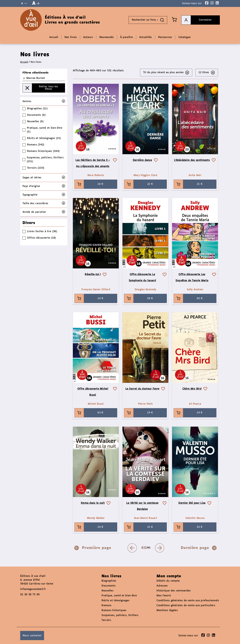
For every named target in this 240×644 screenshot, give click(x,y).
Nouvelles (108, 591)
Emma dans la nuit (93, 503)
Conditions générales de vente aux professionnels (188, 601)
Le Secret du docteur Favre (142, 389)
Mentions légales (167, 610)
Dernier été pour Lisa (192, 503)
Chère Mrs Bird (192, 389)
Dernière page (199, 548)
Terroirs (106, 620)
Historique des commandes (174, 591)
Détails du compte (168, 581)
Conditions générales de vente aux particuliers (186, 605)
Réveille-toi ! (93, 274)
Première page (93, 548)
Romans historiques (114, 610)
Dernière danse (142, 160)
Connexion (196, 20)
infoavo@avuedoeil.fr (33, 589)
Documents (109, 586)
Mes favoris (164, 596)
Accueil (24, 62)
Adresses (162, 586)
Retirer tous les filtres (40, 88)
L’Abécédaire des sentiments (192, 160)
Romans (106, 605)
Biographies (109, 581)
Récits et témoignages (115, 601)
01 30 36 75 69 (30, 595)
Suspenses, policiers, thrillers (120, 615)
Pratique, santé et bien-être (119, 596)
